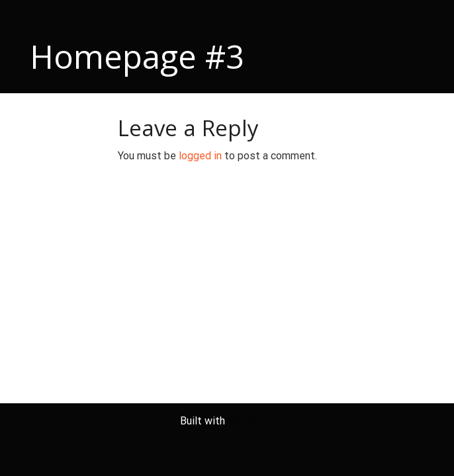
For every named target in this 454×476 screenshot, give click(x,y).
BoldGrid (248, 421)
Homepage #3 (137, 56)
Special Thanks (230, 457)
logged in (200, 156)
